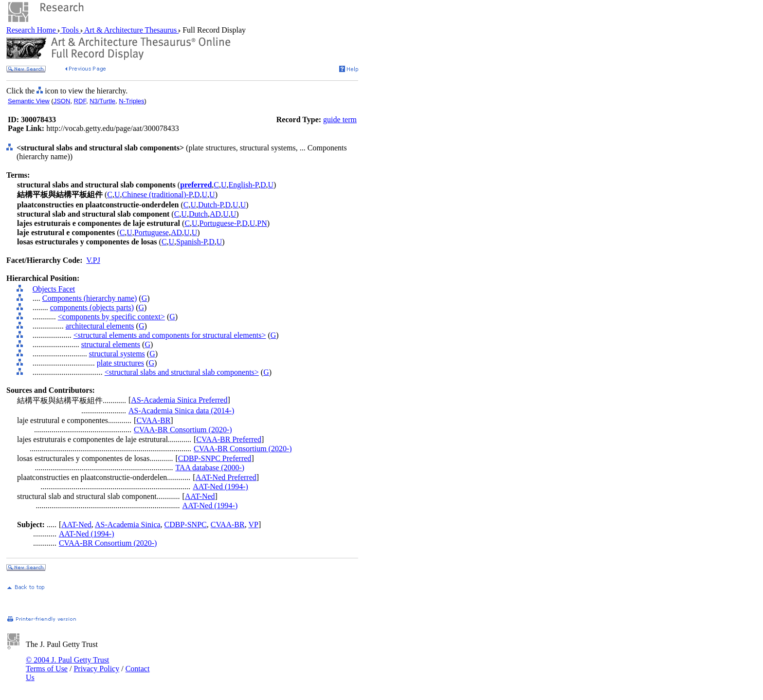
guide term (340, 120)
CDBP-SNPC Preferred (215, 458)
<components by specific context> (111, 317)
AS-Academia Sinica (128, 525)
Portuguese (152, 232)
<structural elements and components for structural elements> (170, 335)
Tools (70, 30)
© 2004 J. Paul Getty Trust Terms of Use (67, 664)
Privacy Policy (96, 669)
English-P (244, 185)
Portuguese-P (220, 223)
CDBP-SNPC (186, 525)
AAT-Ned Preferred (226, 477)
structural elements (111, 344)
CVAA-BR (153, 420)
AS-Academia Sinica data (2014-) (181, 411)
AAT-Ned (200, 496)
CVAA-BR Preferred (228, 439)
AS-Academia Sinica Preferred (179, 400)
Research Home (32, 30)
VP (253, 525)
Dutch (198, 214)
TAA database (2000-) (210, 468)
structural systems (117, 354)
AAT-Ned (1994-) (220, 487)
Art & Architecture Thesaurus (131, 30)
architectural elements (100, 326)
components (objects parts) (92, 307)
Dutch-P (211, 205)
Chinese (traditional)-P (157, 194)
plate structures (120, 363)
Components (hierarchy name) (90, 298)
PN (262, 223)
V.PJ (93, 260)
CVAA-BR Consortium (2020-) (183, 430)
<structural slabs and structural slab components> (182, 372)
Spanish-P (191, 242)
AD (215, 214)
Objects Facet (54, 289)
